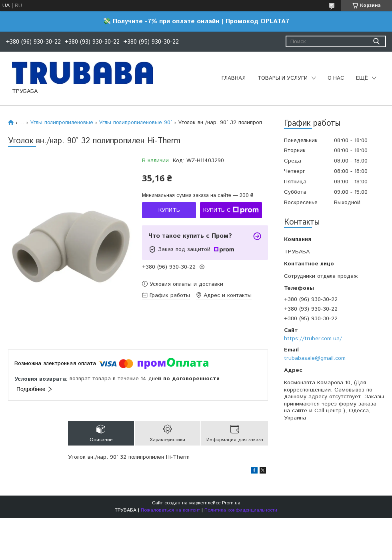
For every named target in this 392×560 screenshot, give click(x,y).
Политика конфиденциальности (241, 510)
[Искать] (376, 41)
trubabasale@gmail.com (315, 358)
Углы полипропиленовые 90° (135, 122)
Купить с (231, 210)
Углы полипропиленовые (62, 122)
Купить (169, 210)
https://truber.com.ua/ (313, 339)
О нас (336, 78)
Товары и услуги (283, 78)
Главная (234, 78)
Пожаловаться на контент (170, 510)
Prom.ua (231, 503)
